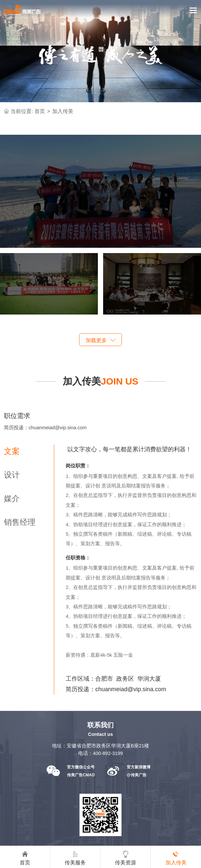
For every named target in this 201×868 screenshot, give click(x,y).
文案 (12, 451)
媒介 (12, 498)
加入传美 (63, 111)
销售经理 (20, 522)
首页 (40, 111)
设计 (12, 475)
